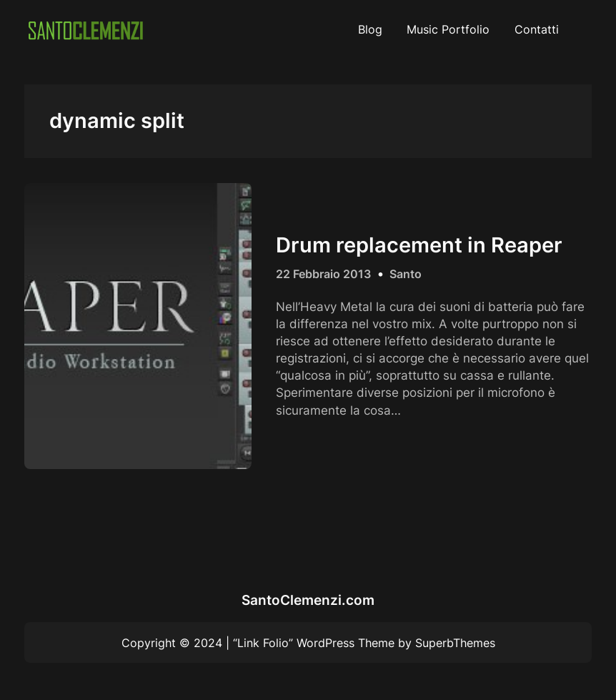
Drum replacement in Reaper (419, 245)
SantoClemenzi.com (308, 600)
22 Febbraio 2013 (323, 274)
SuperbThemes (455, 643)
